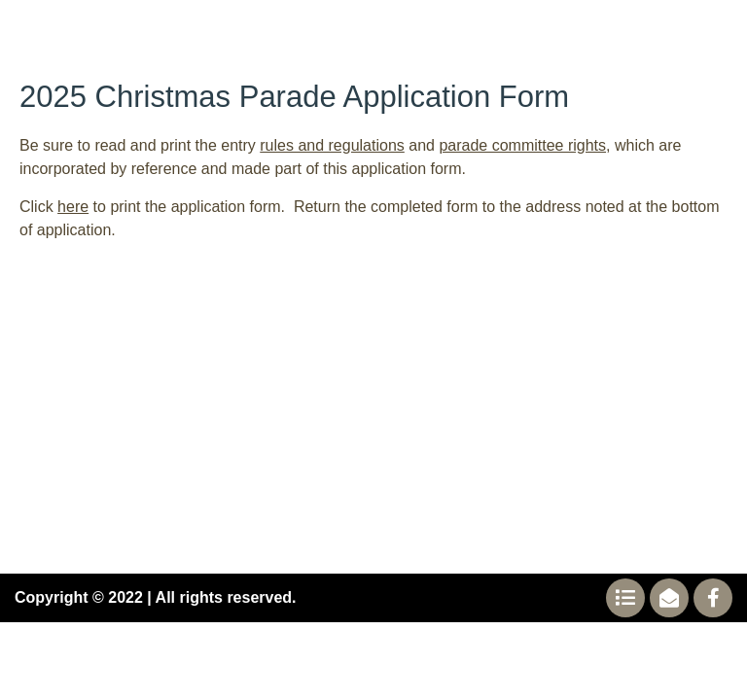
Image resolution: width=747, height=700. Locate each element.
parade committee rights (522, 145)
